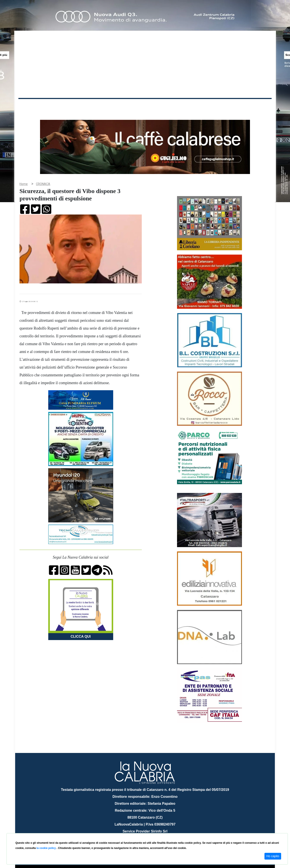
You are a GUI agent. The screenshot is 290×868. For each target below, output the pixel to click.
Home (29, 105)
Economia (129, 106)
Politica (80, 106)
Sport (146, 106)
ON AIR (255, 107)
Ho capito (273, 856)
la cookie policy (47, 848)
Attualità (111, 106)
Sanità (95, 106)
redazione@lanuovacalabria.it (154, 831)
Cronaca (64, 106)
